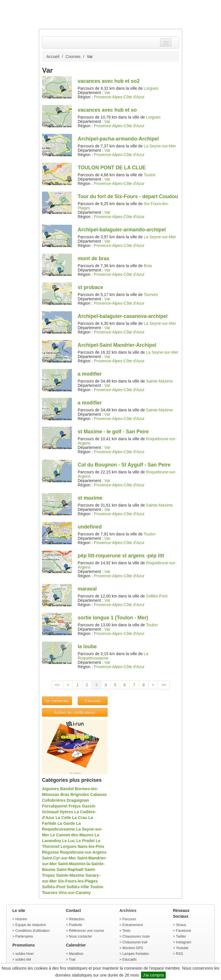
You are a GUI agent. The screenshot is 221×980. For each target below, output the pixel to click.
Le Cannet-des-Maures (72, 835)
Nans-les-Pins (91, 846)
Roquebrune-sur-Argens (83, 852)
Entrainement (133, 925)
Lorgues (151, 88)
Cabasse (98, 795)
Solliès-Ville (78, 887)
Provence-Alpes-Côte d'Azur (119, 97)
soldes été (23, 960)
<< (57, 685)
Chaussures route (136, 936)
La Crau (79, 818)
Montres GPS (133, 948)
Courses (73, 57)
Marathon (76, 954)
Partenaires (24, 936)
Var (107, 93)
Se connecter (57, 701)
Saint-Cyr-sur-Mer (59, 858)
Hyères (66, 812)
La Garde (66, 823)
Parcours (129, 919)
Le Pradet (85, 841)
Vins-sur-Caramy (75, 893)
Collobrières (54, 800)
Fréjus (75, 806)
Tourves (151, 295)
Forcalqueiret (55, 806)
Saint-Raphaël (70, 870)
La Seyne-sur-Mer (160, 146)
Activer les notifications (75, 712)
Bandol (67, 789)
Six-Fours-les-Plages (78, 881)
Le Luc (69, 841)
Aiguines (51, 789)
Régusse (50, 852)
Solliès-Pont (157, 596)
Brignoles (80, 795)
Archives (128, 910)
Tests (126, 931)
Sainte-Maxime (159, 381)
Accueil (53, 57)
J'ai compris (153, 975)
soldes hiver (24, 954)
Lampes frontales (136, 954)
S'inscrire (93, 701)
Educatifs (129, 960)
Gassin (89, 806)
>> (164, 685)
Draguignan (78, 800)
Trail (72, 960)
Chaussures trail (135, 942)
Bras (148, 266)
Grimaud (50, 812)
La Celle (63, 818)
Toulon (149, 175)
